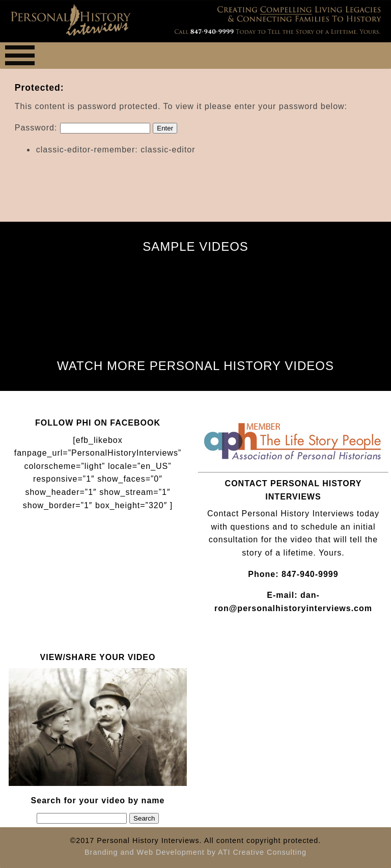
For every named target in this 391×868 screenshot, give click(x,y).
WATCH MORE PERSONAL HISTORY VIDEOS (195, 366)
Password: (82, 128)
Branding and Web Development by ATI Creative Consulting (195, 852)
